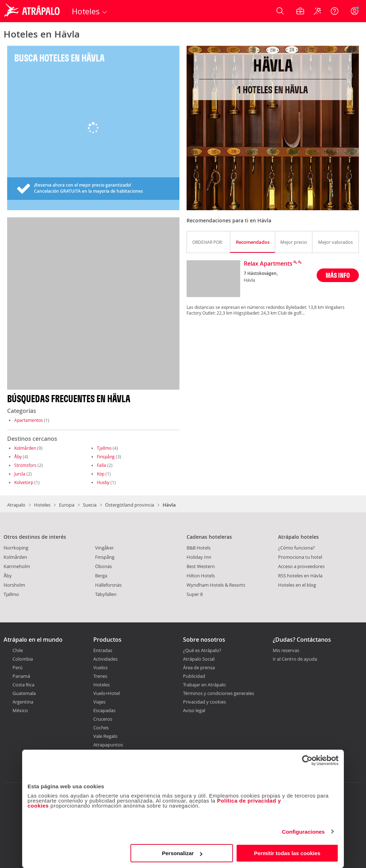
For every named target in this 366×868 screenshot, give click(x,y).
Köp (101, 474)
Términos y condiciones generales (219, 693)
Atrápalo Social (199, 659)
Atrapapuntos (108, 745)
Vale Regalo (105, 736)
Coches (101, 728)
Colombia (23, 659)
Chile (18, 650)
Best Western (201, 566)
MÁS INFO (338, 275)
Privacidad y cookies (204, 702)
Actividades (105, 659)
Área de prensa (199, 667)
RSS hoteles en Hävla (300, 576)
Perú (18, 667)
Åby (18, 457)
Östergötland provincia (130, 505)
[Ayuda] (335, 11)
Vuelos (100, 667)
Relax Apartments (268, 264)
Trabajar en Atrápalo (204, 685)
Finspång (106, 457)
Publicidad (194, 676)
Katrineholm (17, 566)
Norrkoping (16, 548)
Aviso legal (194, 710)
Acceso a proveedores (301, 566)
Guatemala (24, 693)
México (20, 710)
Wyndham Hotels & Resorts (216, 585)
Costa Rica (23, 685)
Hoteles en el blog (297, 585)
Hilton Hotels (201, 576)
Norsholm (14, 585)
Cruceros (103, 719)
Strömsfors (25, 465)
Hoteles (42, 505)
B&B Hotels (199, 548)
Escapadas (104, 710)
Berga (101, 576)
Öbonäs (103, 566)
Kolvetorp (24, 482)
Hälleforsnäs (108, 585)
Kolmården (25, 448)
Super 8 (195, 594)
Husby (103, 482)
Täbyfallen (106, 594)
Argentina (23, 702)
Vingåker (104, 548)
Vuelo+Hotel (107, 693)
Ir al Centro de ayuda (295, 659)
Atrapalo (16, 505)
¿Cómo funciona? (296, 548)
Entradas (103, 650)
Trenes (100, 676)
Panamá (21, 676)
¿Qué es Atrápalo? (202, 650)
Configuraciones (303, 832)
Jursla (20, 474)
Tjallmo (104, 448)
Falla (102, 465)
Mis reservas (286, 651)
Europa (67, 505)
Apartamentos (29, 420)
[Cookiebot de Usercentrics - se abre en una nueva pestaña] (307, 760)
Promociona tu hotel (300, 557)
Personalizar (182, 853)
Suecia (90, 505)
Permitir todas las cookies (287, 853)
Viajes (99, 702)
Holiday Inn (199, 557)
